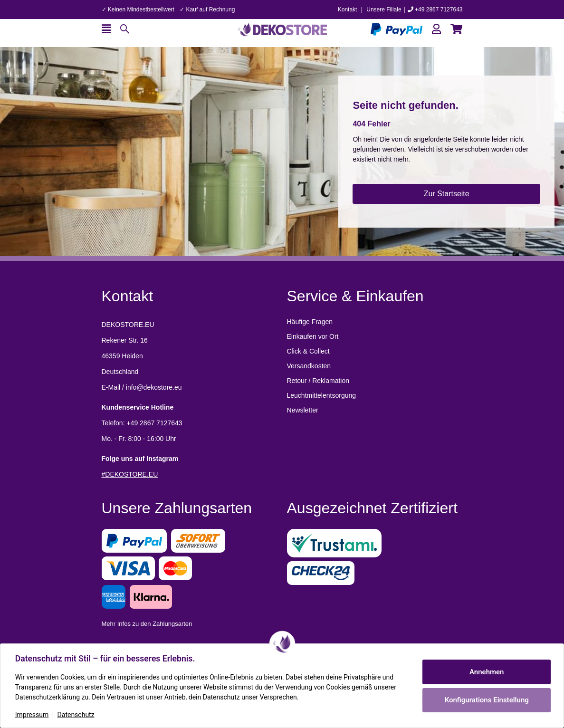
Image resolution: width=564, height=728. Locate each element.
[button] (436, 29)
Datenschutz (76, 715)
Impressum (32, 715)
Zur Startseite (447, 194)
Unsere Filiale (384, 10)
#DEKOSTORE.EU (130, 474)
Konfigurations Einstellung (486, 700)
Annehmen (486, 672)
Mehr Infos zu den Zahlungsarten (147, 624)
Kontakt (348, 10)
